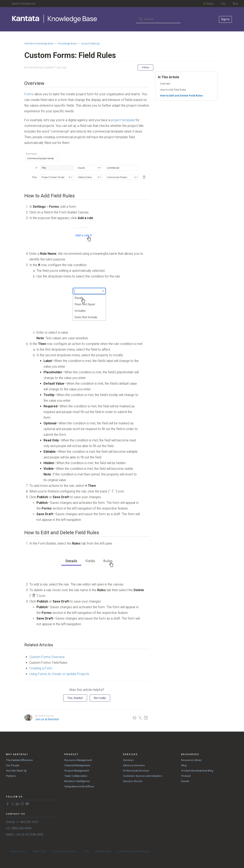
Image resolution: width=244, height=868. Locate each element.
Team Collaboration (76, 776)
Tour (223, 4)
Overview (165, 84)
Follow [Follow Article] (145, 67)
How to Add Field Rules (173, 90)
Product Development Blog (197, 771)
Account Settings (91, 43)
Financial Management (77, 765)
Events (185, 781)
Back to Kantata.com (24, 4)
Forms (29, 94)
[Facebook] (134, 718)
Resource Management (78, 760)
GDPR (86, 851)
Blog (235, 4)
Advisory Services (134, 765)
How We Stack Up (16, 771)
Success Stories (133, 781)
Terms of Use (39, 851)
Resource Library (191, 760)
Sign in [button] (225, 19)
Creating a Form (41, 668)
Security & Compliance (65, 851)
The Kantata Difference (19, 760)
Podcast (186, 776)
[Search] (158, 19)
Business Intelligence (77, 781)
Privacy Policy (18, 851)
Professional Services (136, 771)
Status (210, 4)
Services (128, 760)
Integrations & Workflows (79, 787)
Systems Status (103, 851)
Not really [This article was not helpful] (100, 698)
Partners (11, 776)
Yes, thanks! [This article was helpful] (75, 698)
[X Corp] (140, 718)
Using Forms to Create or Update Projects (59, 674)
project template (123, 120)
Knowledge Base (67, 43)
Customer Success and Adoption (142, 776)
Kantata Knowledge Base (39, 43)
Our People (13, 765)
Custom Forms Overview (47, 657)
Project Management (77, 771)
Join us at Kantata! (47, 719)
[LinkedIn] (146, 718)
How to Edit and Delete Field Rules (181, 96)
